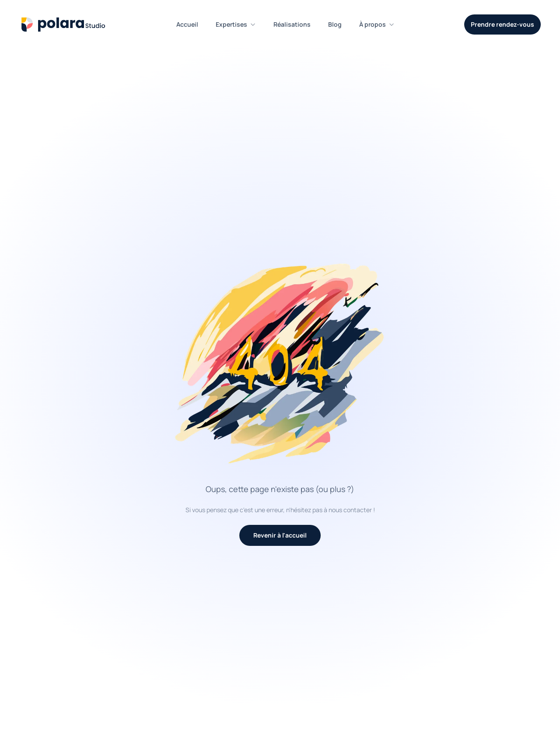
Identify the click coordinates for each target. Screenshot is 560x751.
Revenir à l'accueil (280, 535)
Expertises (236, 24)
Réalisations (292, 24)
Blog (335, 24)
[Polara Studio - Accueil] (63, 24)
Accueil (187, 24)
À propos (377, 24)
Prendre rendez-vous (502, 24)
